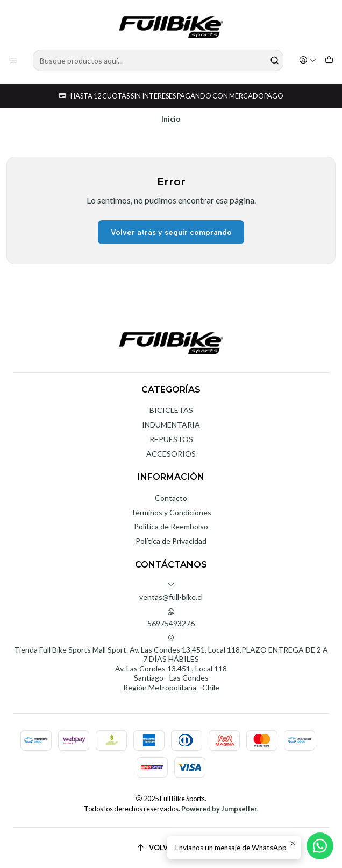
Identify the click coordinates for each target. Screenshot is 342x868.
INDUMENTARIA (171, 425)
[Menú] (13, 61)
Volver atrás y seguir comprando (171, 232)
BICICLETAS (171, 410)
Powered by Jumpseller (219, 809)
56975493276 (171, 618)
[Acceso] (308, 61)
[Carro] (329, 61)
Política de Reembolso (171, 526)
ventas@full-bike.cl (171, 591)
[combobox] (158, 60)
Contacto (171, 498)
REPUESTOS (171, 439)
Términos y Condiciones (171, 512)
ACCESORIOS (171, 454)
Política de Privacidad (171, 541)
